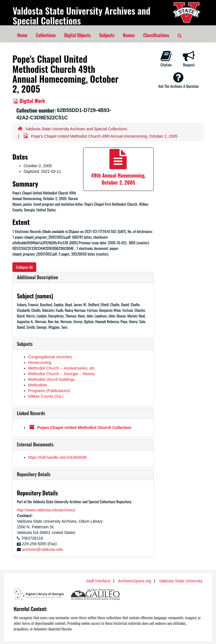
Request (189, 59)
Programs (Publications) (49, 391)
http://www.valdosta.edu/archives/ (46, 510)
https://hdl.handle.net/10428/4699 (57, 457)
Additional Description (37, 277)
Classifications (156, 35)
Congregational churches (50, 357)
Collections (46, 35)
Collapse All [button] (24, 267)
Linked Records (31, 413)
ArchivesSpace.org (135, 581)
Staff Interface (98, 581)
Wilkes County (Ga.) (46, 396)
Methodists (38, 385)
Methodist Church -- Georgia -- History (61, 374)
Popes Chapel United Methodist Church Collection (84, 428)
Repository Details (34, 474)
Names (129, 35)
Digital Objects (77, 35)
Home (22, 35)
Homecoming (40, 363)
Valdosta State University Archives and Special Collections (82, 15)
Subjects (107, 35)
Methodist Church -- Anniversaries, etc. (62, 368)
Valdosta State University (181, 581)
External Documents (35, 444)
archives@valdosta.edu (42, 549)
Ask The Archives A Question (178, 80)
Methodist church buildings (51, 379)
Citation (166, 59)
